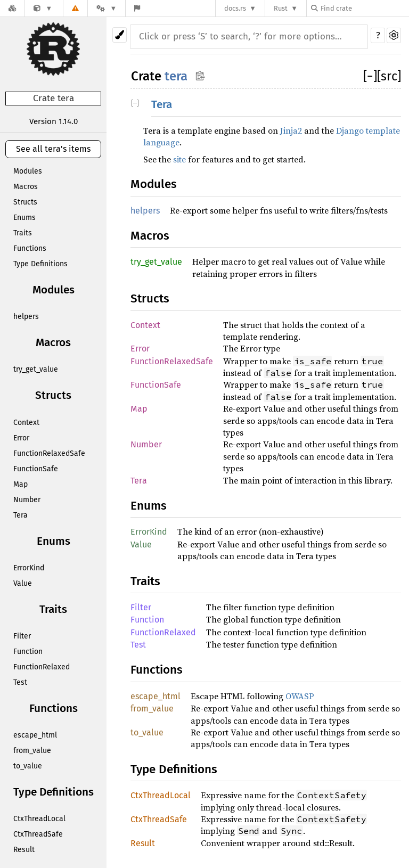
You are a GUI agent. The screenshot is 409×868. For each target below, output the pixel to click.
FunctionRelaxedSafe (49, 453)
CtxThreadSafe (38, 834)
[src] (389, 76)
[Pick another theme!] (120, 35)
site (179, 159)
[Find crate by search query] (364, 8)
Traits (23, 233)
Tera (21, 515)
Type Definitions (40, 264)
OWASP (300, 696)
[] (370, 76)
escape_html (35, 735)
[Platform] (107, 8)
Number (27, 500)
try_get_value (36, 369)
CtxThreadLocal (39, 819)
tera (176, 76)
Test (20, 682)
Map (21, 484)
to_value (28, 766)
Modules (28, 171)
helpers (26, 317)
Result (24, 850)
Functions (30, 248)
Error (21, 438)
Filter (22, 636)
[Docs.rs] (12, 8)
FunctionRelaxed (42, 667)
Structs (25, 202)
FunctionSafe (36, 469)
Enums (24, 218)
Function (28, 652)
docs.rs (235, 8)
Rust (281, 8)
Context (26, 423)
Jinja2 (291, 130)
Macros (26, 187)
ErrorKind (29, 568)
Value (23, 583)
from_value (32, 751)
